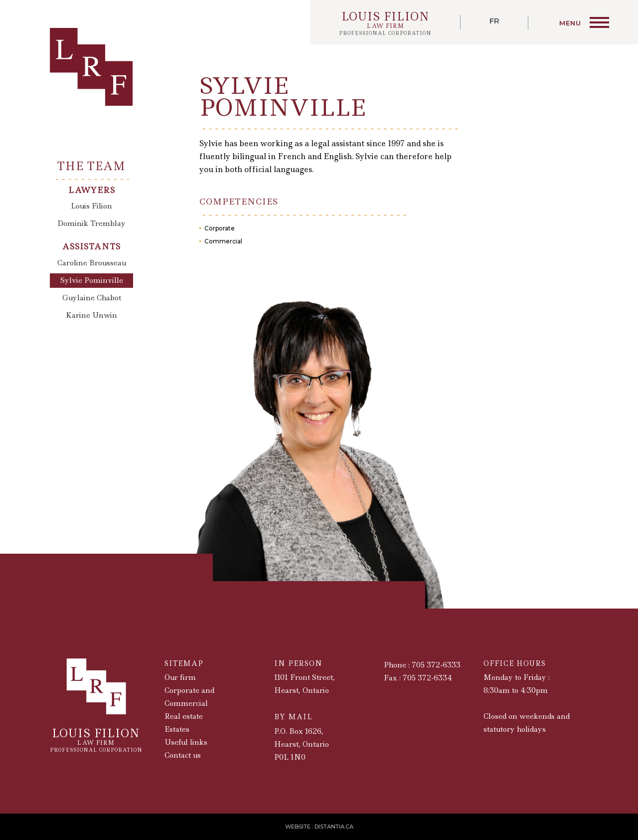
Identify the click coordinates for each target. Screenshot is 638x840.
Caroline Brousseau (92, 263)
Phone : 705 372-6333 (422, 665)
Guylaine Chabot (92, 298)
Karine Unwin (91, 315)
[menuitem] (494, 23)
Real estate (184, 716)
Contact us (183, 755)
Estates (177, 729)
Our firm (180, 677)
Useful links (186, 742)
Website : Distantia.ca (319, 827)
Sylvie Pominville (92, 280)
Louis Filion (91, 206)
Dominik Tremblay (91, 223)
